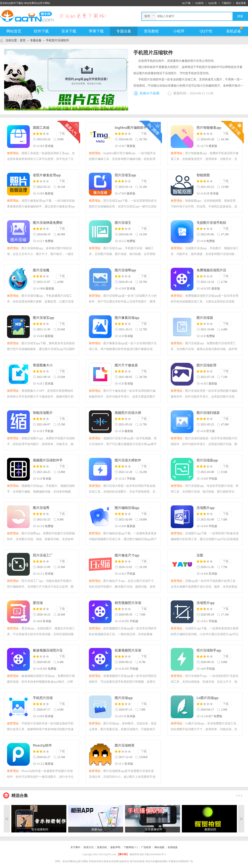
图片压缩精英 (125, 745)
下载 (62, 134)
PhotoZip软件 (42, 745)
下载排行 (227, 3)
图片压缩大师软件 (128, 460)
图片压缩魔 (41, 270)
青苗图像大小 (43, 365)
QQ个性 (206, 31)
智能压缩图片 (43, 413)
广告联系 (146, 847)
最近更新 (241, 3)
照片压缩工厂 (43, 555)
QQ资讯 (199, 3)
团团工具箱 (41, 128)
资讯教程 (151, 31)
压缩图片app (206, 508)
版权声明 (115, 847)
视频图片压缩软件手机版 (48, 461)
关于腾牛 (75, 847)
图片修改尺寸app (127, 555)
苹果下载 (96, 31)
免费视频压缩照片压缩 (211, 271)
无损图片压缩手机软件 (211, 223)
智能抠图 (203, 175)
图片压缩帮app (125, 270)
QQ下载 (186, 3)
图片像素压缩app (127, 318)
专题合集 (124, 31)
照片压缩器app (207, 460)
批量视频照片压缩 (128, 650)
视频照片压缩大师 (128, 413)
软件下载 (41, 31)
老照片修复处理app (47, 175)
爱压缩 (38, 603)
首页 (23, 40)
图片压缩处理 (206, 365)
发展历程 (102, 847)
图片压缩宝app (44, 318)
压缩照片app (206, 603)
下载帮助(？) (131, 847)
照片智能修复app (209, 128)
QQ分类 (213, 3)
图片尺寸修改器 (126, 365)
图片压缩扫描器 (208, 413)
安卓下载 (69, 31)
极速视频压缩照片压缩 (48, 651)
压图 (200, 555)
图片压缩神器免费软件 (48, 223)
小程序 (179, 31)
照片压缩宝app (125, 175)
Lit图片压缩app (207, 698)
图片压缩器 (205, 318)
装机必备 (234, 31)
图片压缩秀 (41, 508)
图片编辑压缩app (127, 508)
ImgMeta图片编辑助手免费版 (131, 128)
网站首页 (14, 31)
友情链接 (173, 847)
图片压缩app (124, 698)
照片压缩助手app (209, 650)
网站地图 (159, 847)
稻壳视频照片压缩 (128, 603)
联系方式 (89, 847)
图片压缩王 (123, 223)
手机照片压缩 (43, 698)
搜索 (240, 16)
